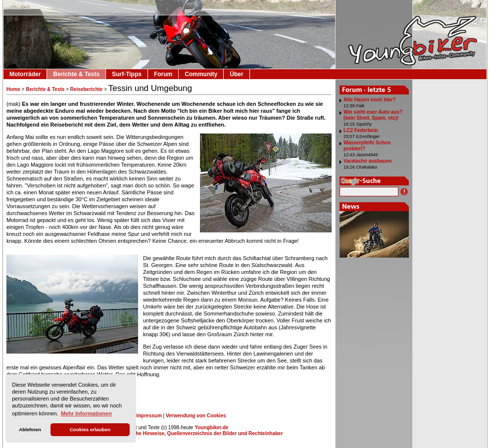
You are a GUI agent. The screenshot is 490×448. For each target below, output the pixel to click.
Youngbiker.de (211, 427)
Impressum (148, 416)
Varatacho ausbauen (367, 161)
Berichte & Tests (76, 74)
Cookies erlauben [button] (90, 429)
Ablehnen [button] (30, 429)
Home (13, 89)
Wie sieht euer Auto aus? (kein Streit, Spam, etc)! (373, 115)
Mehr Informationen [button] (86, 413)
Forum (163, 74)
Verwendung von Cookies (196, 416)
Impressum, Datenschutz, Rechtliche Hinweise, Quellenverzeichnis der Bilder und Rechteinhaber (169, 433)
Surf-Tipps (127, 74)
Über (236, 74)
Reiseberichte (87, 89)
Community (201, 74)
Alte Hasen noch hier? (370, 100)
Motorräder (25, 74)
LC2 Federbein (361, 130)
